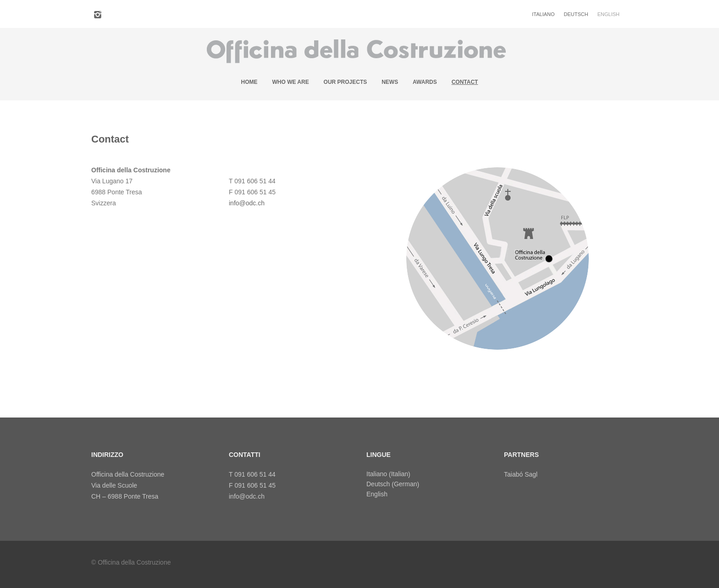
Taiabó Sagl (521, 474)
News (390, 82)
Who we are (290, 82)
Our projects (346, 82)
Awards (425, 82)
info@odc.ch (247, 203)
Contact (465, 82)
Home (249, 82)
